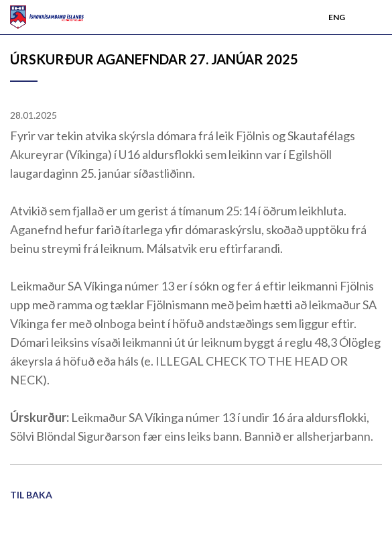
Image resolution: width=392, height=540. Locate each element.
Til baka (31, 495)
